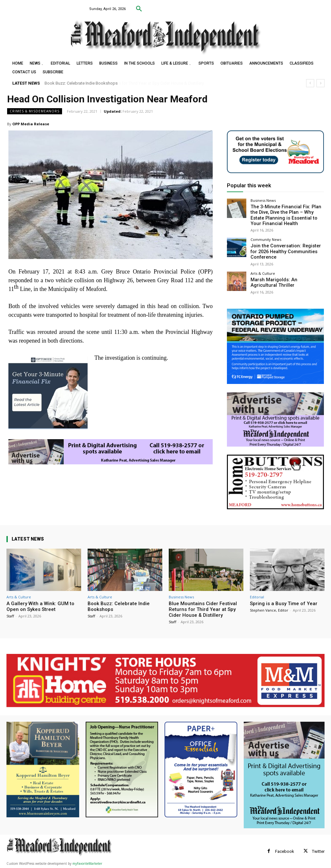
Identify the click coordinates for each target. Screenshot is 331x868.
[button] (139, 9)
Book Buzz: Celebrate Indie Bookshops (81, 83)
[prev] (310, 83)
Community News (266, 237)
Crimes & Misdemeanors (35, 111)
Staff (10, 616)
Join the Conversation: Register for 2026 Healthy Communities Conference (284, 248)
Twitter (318, 851)
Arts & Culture (263, 269)
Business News (263, 200)
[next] (320, 83)
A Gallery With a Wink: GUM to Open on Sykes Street (40, 606)
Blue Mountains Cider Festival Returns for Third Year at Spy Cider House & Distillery (203, 609)
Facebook (285, 851)
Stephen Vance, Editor (269, 610)
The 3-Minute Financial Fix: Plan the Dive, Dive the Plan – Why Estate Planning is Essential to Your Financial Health (286, 214)
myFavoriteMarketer (87, 863)
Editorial (257, 597)
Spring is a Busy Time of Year (284, 604)
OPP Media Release (31, 124)
